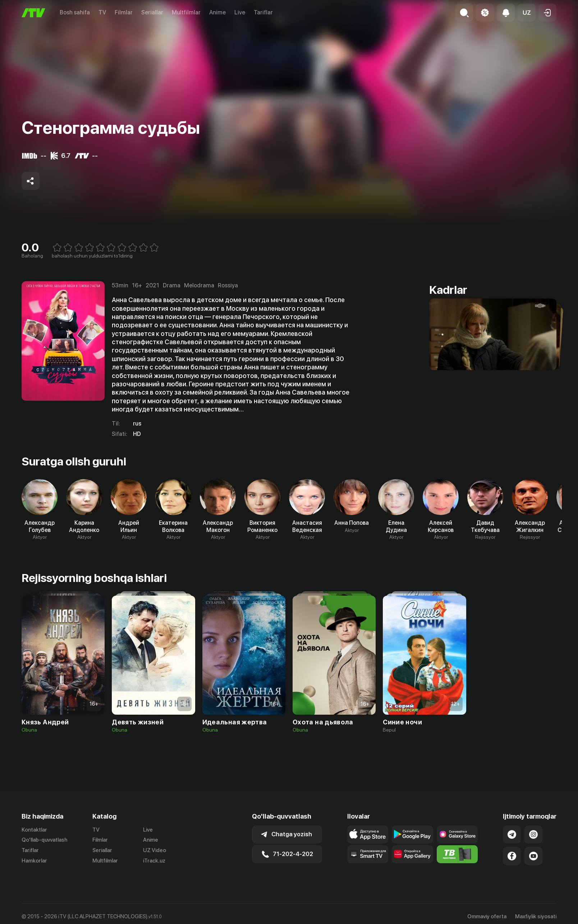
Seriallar (152, 12)
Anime (217, 12)
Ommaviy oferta (487, 916)
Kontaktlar (34, 830)
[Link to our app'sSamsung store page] (457, 834)
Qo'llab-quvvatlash (44, 840)
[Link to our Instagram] (533, 834)
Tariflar (263, 12)
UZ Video (155, 850)
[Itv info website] (457, 854)
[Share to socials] (31, 181)
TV (102, 12)
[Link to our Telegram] (512, 834)
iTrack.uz (154, 861)
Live (240, 12)
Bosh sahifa (75, 12)
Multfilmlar (186, 12)
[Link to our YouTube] (533, 856)
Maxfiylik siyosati (536, 916)
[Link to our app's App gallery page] (412, 854)
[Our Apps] (368, 854)
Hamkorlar (34, 861)
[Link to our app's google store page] (412, 834)
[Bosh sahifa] (33, 13)
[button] (527, 13)
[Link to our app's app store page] (368, 834)
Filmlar (124, 12)
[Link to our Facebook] (512, 856)
